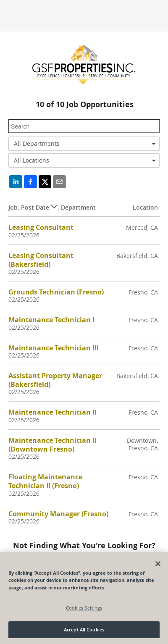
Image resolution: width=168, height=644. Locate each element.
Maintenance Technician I (51, 320)
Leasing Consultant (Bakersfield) (41, 260)
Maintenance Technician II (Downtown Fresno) (52, 445)
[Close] (158, 564)
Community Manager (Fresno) (58, 514)
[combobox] (84, 144)
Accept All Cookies (84, 630)
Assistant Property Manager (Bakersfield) (55, 380)
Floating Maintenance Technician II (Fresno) (45, 481)
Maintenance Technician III (54, 348)
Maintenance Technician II (52, 412)
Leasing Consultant (41, 227)
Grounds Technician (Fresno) (56, 292)
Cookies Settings (84, 608)
